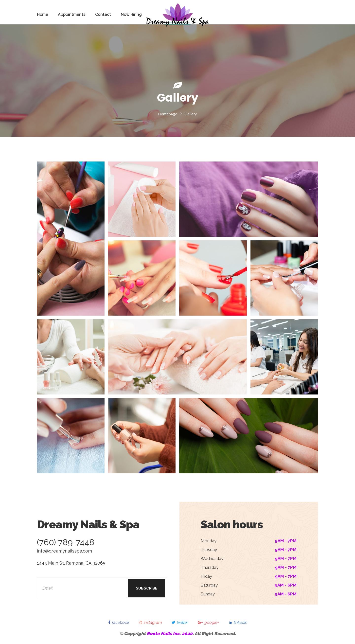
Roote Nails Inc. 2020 (170, 634)
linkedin (238, 622)
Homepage (168, 114)
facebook (119, 622)
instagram (150, 622)
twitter (180, 622)
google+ (208, 622)
